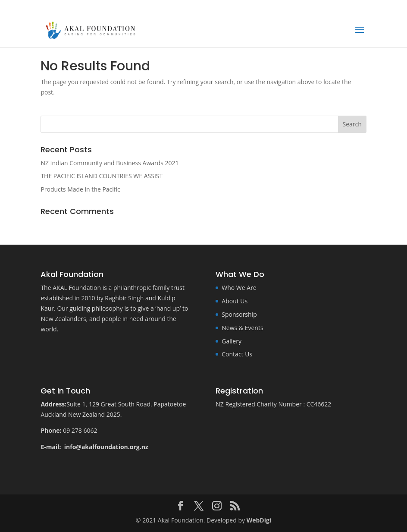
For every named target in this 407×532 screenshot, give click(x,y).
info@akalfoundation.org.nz (107, 447)
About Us (235, 301)
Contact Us (237, 354)
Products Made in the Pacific (80, 189)
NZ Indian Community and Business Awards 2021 (110, 163)
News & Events (242, 328)
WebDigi (259, 520)
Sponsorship (239, 314)
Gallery (232, 341)
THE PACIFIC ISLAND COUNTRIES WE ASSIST (102, 176)
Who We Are (239, 288)
